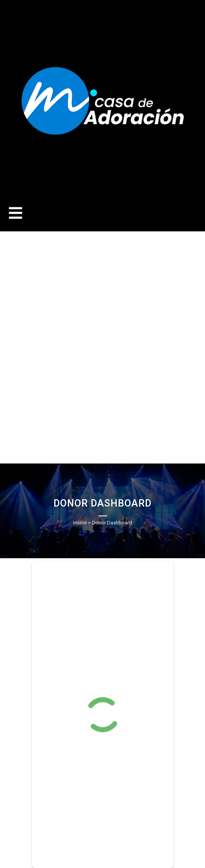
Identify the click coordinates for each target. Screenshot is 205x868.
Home (80, 523)
